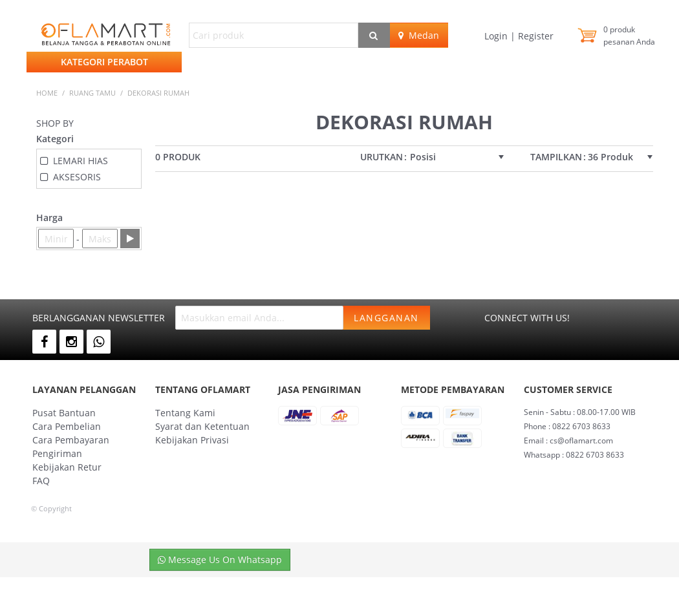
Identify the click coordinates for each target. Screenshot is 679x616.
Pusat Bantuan (64, 413)
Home (47, 93)
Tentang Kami (185, 413)
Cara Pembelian (67, 426)
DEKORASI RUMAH (158, 93)
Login (497, 36)
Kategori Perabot (104, 62)
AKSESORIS (77, 177)
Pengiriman (57, 453)
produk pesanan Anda (629, 36)
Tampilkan (556, 157)
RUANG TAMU (92, 93)
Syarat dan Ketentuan (202, 426)
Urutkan (382, 157)
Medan (419, 35)
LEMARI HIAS (81, 161)
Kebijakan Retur (67, 467)
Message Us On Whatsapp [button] (220, 559)
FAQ (41, 481)
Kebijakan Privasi (192, 440)
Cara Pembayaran (71, 440)
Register (534, 36)
